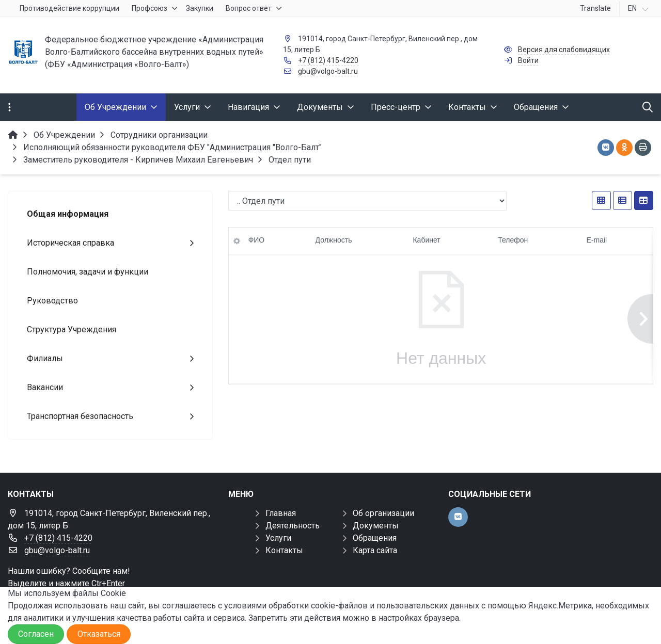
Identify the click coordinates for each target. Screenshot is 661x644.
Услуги (278, 538)
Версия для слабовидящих (564, 50)
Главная (281, 513)
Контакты (284, 550)
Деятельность (293, 526)
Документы (376, 526)
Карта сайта (375, 550)
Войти (528, 60)
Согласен (36, 634)
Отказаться (99, 634)
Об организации (383, 513)
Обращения (375, 538)
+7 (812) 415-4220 (328, 60)
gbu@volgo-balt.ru (328, 71)
